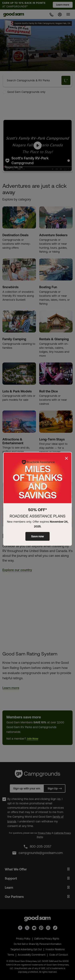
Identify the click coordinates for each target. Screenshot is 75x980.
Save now (37, 536)
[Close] (66, 458)
